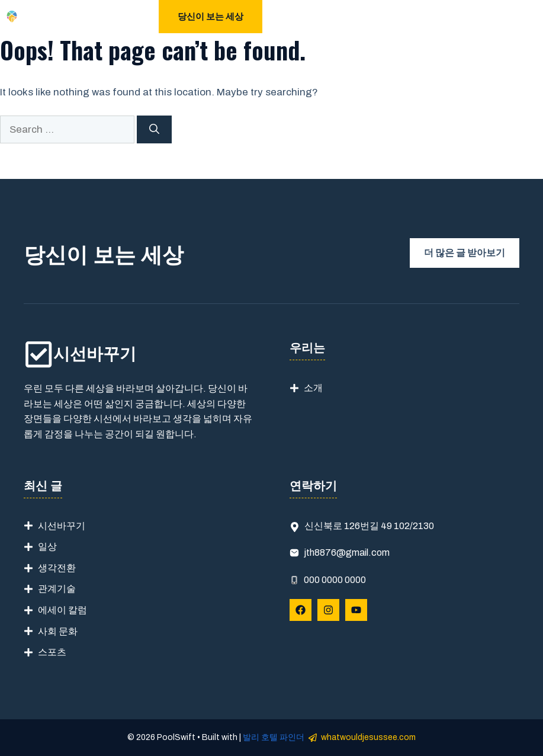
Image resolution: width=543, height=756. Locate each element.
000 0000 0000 (335, 580)
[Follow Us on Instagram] (328, 610)
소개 (313, 388)
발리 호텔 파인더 (274, 737)
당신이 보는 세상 (211, 17)
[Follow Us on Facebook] (301, 610)
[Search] (154, 130)
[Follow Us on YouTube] (356, 610)
